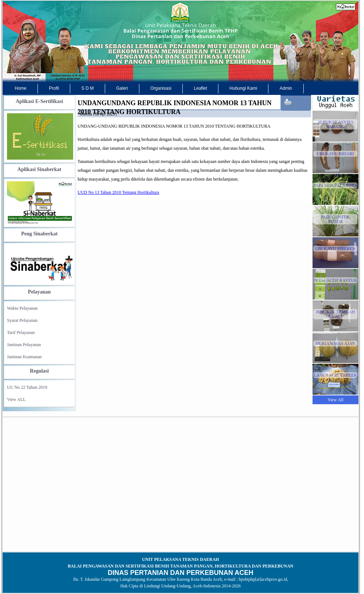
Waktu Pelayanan (22, 308)
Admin (286, 88)
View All (336, 400)
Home (21, 88)
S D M (87, 88)
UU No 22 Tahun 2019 (27, 387)
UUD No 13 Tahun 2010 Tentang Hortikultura (118, 192)
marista (86, 114)
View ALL (16, 399)
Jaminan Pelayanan (24, 345)
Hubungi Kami (243, 88)
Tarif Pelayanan (21, 332)
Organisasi (161, 88)
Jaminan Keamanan (24, 357)
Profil (54, 88)
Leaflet (200, 88)
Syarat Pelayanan (22, 320)
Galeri (122, 88)
